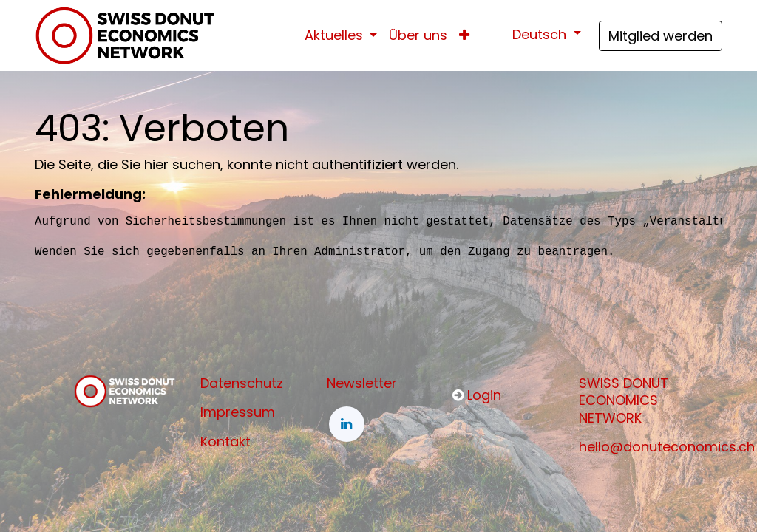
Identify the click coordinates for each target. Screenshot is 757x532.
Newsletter (362, 383)
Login (484, 395)
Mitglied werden (661, 36)
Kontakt (225, 441)
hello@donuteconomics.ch (667, 447)
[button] (464, 35)
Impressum (238, 412)
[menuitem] (418, 35)
